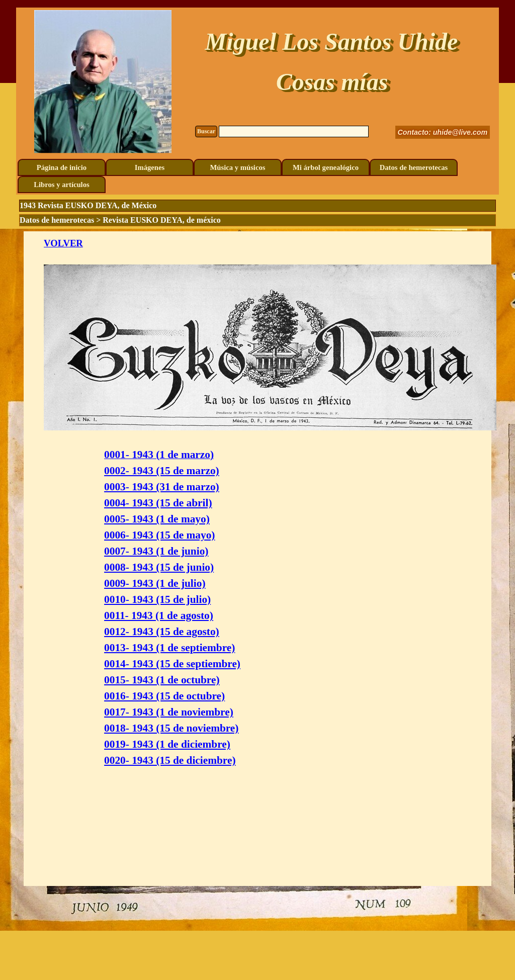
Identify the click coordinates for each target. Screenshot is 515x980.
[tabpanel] (257, 559)
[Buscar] (294, 131)
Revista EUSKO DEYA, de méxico (162, 220)
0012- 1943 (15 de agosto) (162, 632)
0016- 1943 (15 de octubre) (164, 696)
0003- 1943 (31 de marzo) (162, 487)
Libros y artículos (61, 185)
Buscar (206, 131)
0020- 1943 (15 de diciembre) (170, 760)
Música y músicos (238, 167)
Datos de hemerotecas (414, 167)
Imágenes (150, 167)
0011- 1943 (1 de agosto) (159, 615)
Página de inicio (62, 167)
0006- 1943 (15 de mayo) (159, 535)
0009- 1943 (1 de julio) (155, 583)
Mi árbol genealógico (326, 167)
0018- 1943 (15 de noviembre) (171, 728)
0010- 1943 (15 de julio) (157, 599)
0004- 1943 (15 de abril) (158, 503)
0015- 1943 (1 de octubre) (162, 680)
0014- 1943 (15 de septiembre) (172, 664)
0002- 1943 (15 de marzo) (162, 471)
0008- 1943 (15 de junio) (159, 567)
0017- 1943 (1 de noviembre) (169, 712)
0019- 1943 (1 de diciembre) (167, 744)
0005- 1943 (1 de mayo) (157, 519)
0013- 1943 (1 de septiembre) (169, 648)
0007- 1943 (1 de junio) (156, 551)
